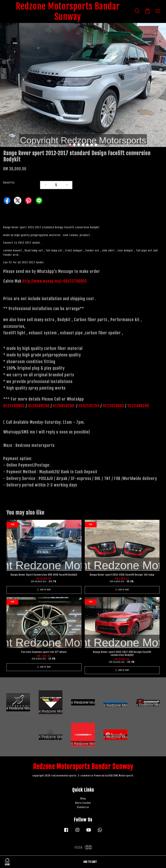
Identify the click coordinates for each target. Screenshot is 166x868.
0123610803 (113, 406)
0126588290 (39, 406)
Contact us (83, 807)
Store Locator (83, 803)
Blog (83, 799)
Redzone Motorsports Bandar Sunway (68, 11)
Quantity (9, 183)
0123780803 (14, 406)
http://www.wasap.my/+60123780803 (55, 281)
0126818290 (64, 406)
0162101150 (89, 406)
